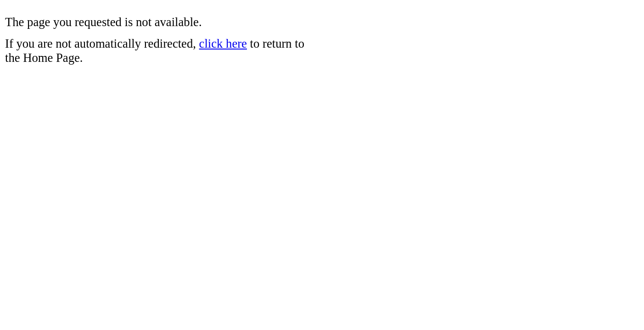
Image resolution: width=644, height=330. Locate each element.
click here (223, 44)
